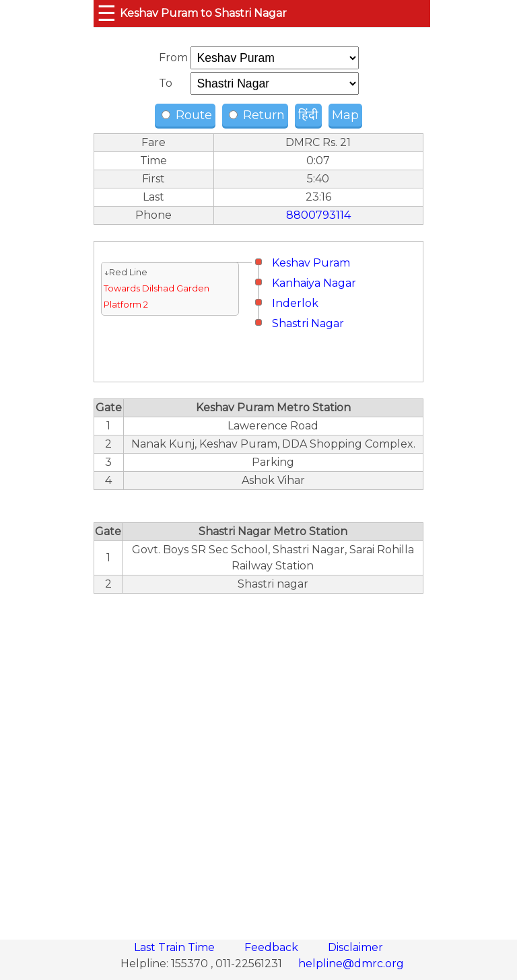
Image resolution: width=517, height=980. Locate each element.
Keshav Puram (311, 263)
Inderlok (295, 303)
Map (345, 115)
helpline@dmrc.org (351, 964)
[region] (258, 759)
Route (187, 115)
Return (257, 115)
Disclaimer (355, 947)
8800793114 (318, 215)
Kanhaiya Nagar (314, 283)
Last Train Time (176, 947)
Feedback (273, 947)
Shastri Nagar (308, 323)
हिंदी (308, 115)
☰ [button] (107, 13)
